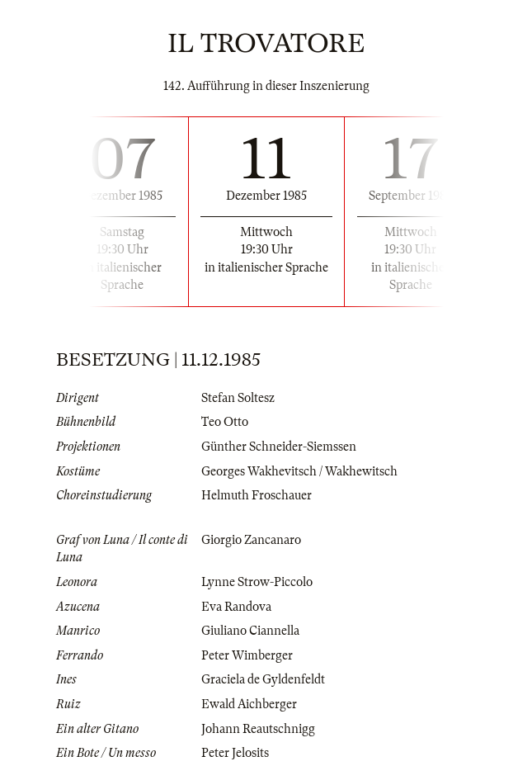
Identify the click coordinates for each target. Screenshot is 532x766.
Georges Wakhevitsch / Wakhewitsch (299, 471)
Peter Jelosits (235, 753)
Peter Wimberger (247, 655)
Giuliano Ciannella (250, 631)
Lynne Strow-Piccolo (257, 582)
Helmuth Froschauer (257, 495)
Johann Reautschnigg (258, 729)
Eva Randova (236, 607)
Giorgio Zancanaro (251, 540)
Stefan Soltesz (238, 398)
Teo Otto (225, 422)
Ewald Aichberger (249, 704)
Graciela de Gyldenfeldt (263, 679)
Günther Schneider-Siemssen (279, 447)
